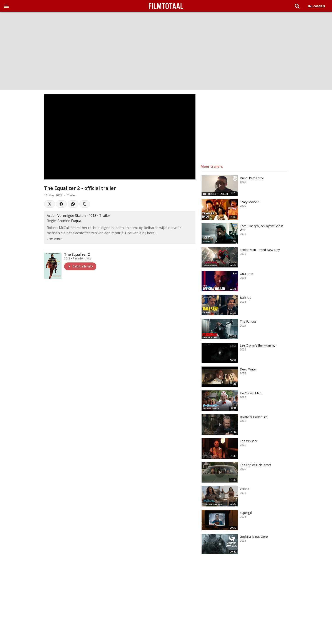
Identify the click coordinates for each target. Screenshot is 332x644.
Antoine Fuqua (69, 221)
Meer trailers (212, 166)
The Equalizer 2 (77, 254)
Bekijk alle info (80, 266)
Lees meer (54, 239)
